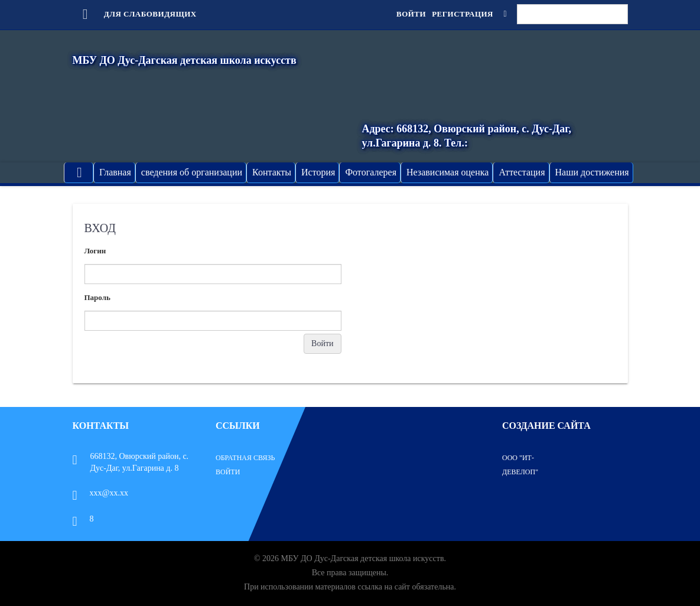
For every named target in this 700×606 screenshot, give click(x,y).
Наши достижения (592, 172)
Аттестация (522, 172)
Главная (115, 172)
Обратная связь (245, 458)
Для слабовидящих (135, 14)
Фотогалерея (371, 172)
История (318, 172)
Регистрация (463, 14)
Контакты (272, 172)
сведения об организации (192, 172)
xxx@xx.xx (100, 493)
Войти (411, 14)
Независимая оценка (447, 172)
